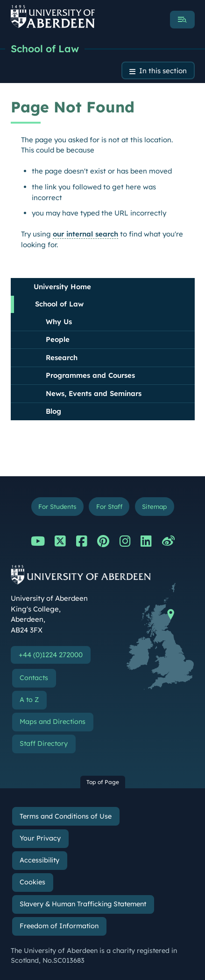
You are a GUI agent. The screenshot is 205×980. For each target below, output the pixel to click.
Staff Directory (44, 744)
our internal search (85, 234)
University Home (62, 287)
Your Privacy (40, 838)
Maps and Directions (53, 722)
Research (62, 358)
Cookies (32, 882)
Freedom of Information (59, 926)
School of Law (45, 49)
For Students (57, 506)
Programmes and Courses (90, 375)
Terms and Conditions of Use (66, 816)
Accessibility (39, 860)
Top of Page (103, 782)
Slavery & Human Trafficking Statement (83, 904)
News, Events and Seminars (94, 393)
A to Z (29, 700)
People (58, 339)
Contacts (34, 678)
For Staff (109, 506)
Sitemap (154, 506)
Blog (53, 411)
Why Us (59, 322)
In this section (163, 71)
